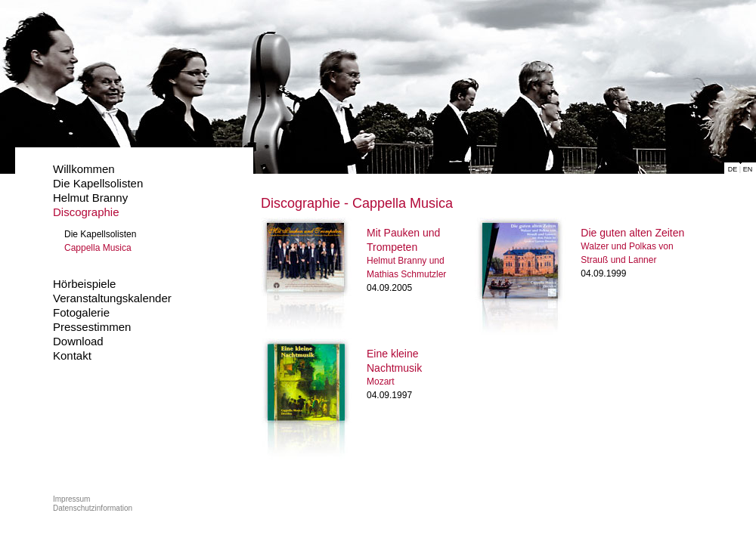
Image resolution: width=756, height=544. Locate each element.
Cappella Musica (98, 248)
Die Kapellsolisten (98, 183)
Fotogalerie (81, 312)
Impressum (71, 499)
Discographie (86, 212)
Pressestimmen (92, 327)
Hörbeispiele (84, 284)
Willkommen (84, 169)
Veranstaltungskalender (112, 298)
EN (748, 169)
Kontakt (72, 355)
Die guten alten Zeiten (632, 233)
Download (78, 341)
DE (733, 169)
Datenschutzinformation (93, 508)
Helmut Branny (90, 198)
